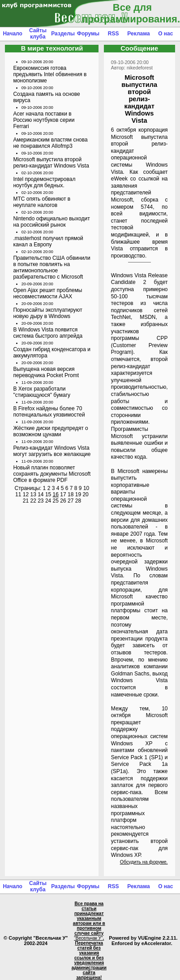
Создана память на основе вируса (46, 97)
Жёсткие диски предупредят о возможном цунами (50, 431)
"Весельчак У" (88, 938)
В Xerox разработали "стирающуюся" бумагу (42, 392)
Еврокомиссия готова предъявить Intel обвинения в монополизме (50, 74)
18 (71, 494)
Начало (12, 34)
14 (41, 494)
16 (56, 494)
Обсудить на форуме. (144, 862)
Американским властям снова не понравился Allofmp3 (50, 143)
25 (56, 501)
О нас (165, 34)
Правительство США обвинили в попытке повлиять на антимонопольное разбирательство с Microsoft (51, 267)
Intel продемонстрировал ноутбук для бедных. (44, 182)
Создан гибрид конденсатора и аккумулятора (52, 352)
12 (26, 494)
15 (48, 494)
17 (63, 494)
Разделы (63, 34)
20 (85, 494)
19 (78, 494)
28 (78, 501)
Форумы (88, 34)
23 (41, 501)
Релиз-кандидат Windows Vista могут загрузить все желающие (52, 451)
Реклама (138, 34)
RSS (114, 34)
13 (33, 494)
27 (71, 501)
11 (18, 494)
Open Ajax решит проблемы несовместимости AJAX (47, 293)
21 (26, 501)
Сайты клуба (38, 34)
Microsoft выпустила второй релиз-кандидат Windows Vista (51, 163)
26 (63, 501)
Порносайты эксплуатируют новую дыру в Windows (47, 313)
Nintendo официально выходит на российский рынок (51, 222)
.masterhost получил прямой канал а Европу (48, 241)
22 (33, 501)
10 (86, 488)
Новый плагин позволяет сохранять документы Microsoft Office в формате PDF (52, 474)
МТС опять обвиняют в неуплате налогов (42, 202)
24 (48, 501)
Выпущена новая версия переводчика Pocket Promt (46, 372)
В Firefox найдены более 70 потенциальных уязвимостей (49, 412)
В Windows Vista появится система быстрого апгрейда (48, 333)
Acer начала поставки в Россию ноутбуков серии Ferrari (44, 120)
